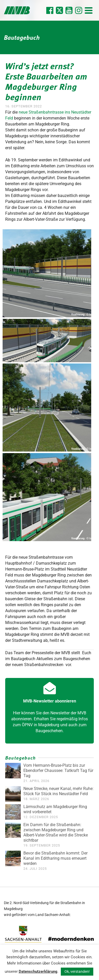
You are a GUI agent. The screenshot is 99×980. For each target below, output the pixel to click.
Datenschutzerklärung (38, 971)
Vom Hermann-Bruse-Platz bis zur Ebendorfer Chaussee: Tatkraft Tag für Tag (58, 770)
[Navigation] (89, 10)
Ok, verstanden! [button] (77, 971)
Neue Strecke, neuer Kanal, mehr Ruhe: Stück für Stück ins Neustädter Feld (58, 791)
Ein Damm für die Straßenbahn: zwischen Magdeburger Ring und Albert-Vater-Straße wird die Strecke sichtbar (56, 832)
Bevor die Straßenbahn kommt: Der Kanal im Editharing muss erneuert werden (55, 858)
